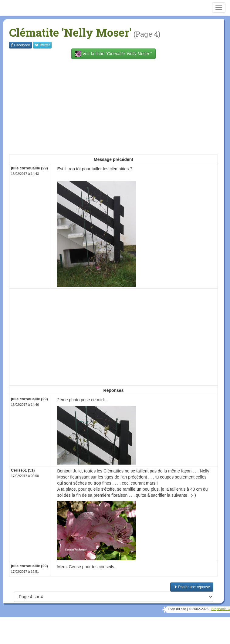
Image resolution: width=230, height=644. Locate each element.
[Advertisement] (120, 106)
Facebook (20, 45)
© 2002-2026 (199, 609)
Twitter (42, 45)
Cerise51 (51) (23, 470)
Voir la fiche (113, 54)
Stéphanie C (221, 609)
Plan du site (177, 609)
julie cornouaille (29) (29, 168)
